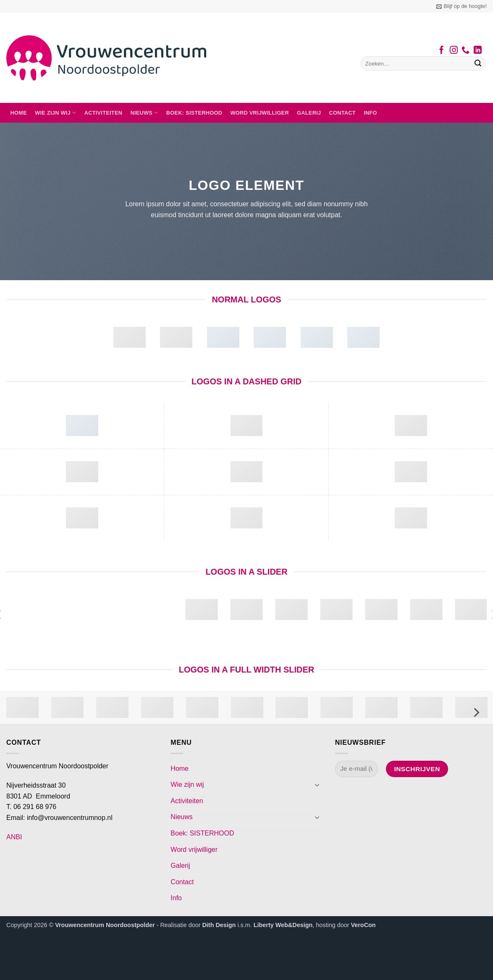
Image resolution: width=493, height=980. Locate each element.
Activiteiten (104, 113)
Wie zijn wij (55, 113)
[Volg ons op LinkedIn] (478, 51)
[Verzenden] (478, 63)
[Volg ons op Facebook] (442, 51)
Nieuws (144, 113)
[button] (462, 6)
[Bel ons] (465, 51)
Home (19, 113)
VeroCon (363, 925)
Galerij (309, 113)
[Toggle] (317, 785)
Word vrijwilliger (259, 113)
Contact (342, 113)
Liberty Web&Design (283, 925)
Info (370, 113)
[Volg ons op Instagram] (454, 51)
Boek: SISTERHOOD (194, 113)
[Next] (476, 712)
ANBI (14, 837)
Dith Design (219, 925)
